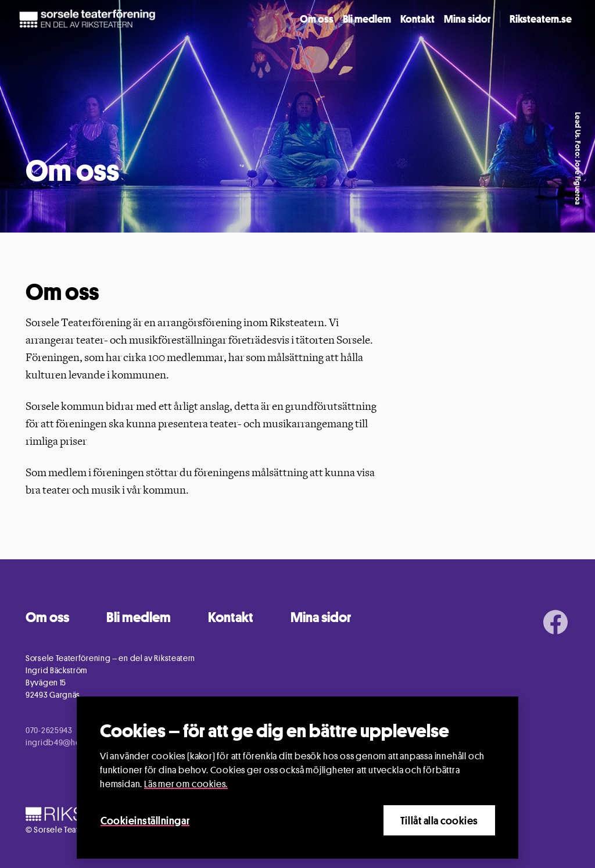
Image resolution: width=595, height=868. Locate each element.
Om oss (317, 19)
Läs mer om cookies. (186, 784)
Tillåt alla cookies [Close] (439, 820)
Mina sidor (467, 19)
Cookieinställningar (145, 820)
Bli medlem (367, 19)
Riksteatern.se (541, 19)
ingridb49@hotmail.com (71, 742)
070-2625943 (49, 730)
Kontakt (417, 19)
